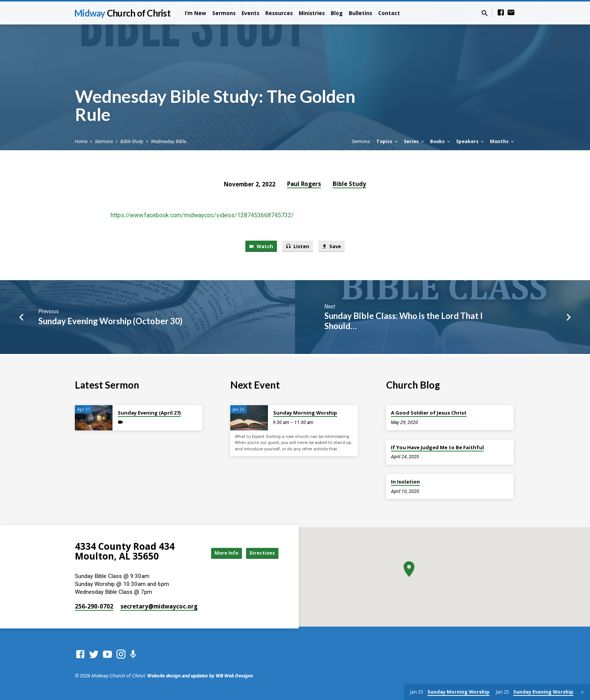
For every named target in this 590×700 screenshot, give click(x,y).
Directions (260, 553)
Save (335, 247)
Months (503, 141)
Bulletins (360, 13)
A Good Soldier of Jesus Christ (429, 413)
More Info (217, 553)
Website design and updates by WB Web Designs (200, 676)
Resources (279, 13)
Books (441, 141)
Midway (122, 13)
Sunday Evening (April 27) (149, 413)
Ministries (312, 13)
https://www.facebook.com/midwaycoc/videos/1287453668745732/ (202, 215)
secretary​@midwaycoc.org (159, 606)
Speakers (471, 141)
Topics (388, 141)
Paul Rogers (304, 184)
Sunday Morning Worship (305, 413)
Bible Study (132, 141)
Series (414, 141)
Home (81, 141)
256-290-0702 (94, 606)
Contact (389, 13)
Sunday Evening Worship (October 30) (110, 323)
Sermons (224, 13)
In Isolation (405, 482)
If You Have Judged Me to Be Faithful (437, 447)
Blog (337, 13)
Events (250, 13)
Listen (297, 247)
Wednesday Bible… (170, 141)
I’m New (195, 13)
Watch (257, 247)
